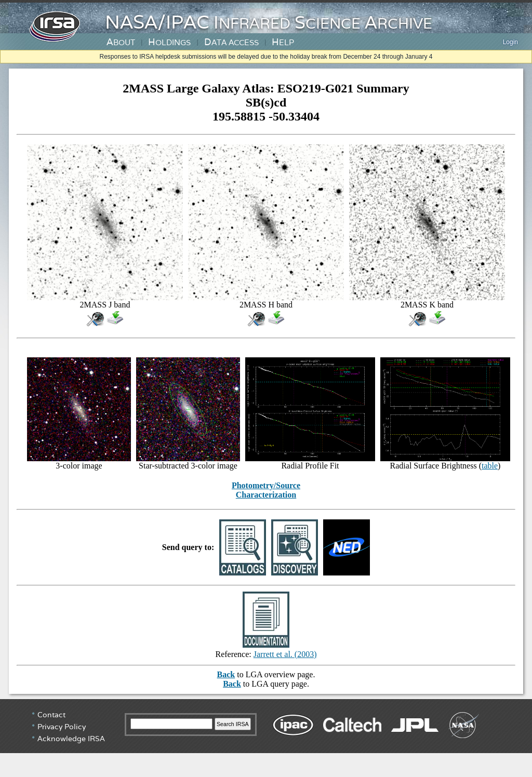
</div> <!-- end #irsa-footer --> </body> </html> (266, 738)
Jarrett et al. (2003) (285, 654)
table (490, 466)
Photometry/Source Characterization (266, 490)
